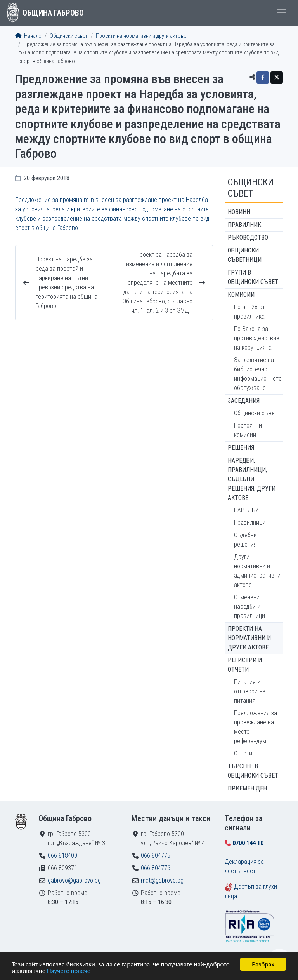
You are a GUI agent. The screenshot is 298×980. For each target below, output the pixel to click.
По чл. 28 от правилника (249, 312)
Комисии (241, 295)
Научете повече (69, 972)
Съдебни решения (245, 540)
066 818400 (62, 856)
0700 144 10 (248, 843)
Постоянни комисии (248, 430)
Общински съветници (245, 255)
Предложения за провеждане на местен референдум (256, 727)
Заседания (244, 401)
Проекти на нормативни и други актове (141, 36)
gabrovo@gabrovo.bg (74, 880)
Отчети (243, 753)
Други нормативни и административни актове (257, 571)
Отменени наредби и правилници (249, 607)
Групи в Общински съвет (253, 277)
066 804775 (156, 856)
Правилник (244, 225)
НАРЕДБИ (246, 510)
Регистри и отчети (245, 665)
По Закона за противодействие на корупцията (257, 338)
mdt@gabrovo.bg (162, 880)
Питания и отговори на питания (250, 691)
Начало (28, 36)
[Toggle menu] (281, 13)
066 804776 (156, 868)
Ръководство (248, 238)
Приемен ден (247, 788)
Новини (239, 212)
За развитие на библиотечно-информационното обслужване (258, 374)
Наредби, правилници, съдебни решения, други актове (252, 479)
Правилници (250, 523)
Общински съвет (69, 36)
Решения (241, 448)
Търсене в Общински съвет (253, 771)
